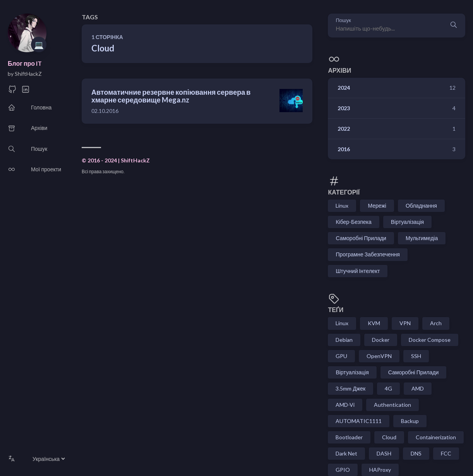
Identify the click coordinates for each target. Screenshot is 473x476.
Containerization (436, 437)
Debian (344, 340)
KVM (374, 323)
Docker (381, 340)
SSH (416, 356)
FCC (446, 453)
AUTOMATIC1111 (359, 421)
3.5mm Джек (350, 388)
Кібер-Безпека (353, 222)
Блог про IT (25, 63)
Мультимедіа (422, 238)
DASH (384, 453)
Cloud (389, 437)
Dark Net (346, 453)
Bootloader (349, 437)
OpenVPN (379, 356)
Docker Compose (430, 340)
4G (388, 388)
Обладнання (421, 206)
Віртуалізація (407, 222)
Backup (410, 421)
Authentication (392, 405)
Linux (342, 206)
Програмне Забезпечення (368, 254)
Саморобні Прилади (361, 238)
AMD (418, 388)
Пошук (343, 20)
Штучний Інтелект (358, 271)
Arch (436, 323)
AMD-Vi (345, 405)
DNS (416, 453)
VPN (405, 323)
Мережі (377, 206)
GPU (341, 356)
